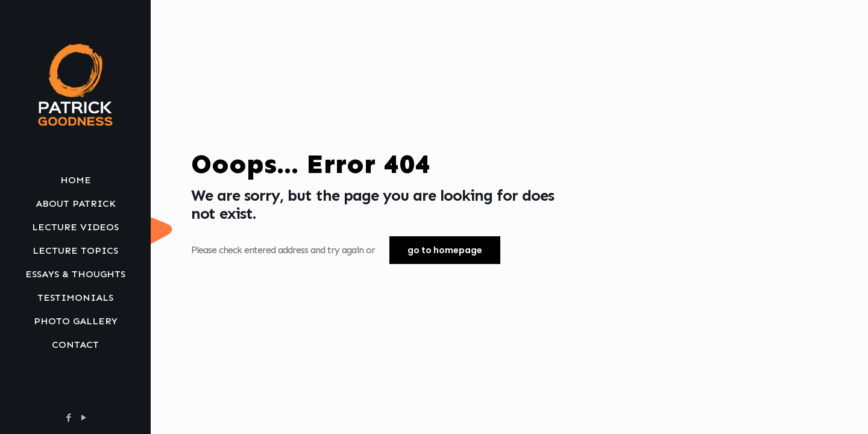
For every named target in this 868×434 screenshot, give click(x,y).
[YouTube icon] (83, 418)
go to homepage (445, 250)
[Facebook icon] (68, 418)
